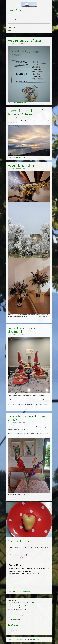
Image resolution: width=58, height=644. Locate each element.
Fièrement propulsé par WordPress (15, 639)
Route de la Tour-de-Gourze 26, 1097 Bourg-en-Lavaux (21, 602)
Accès (9, 17)
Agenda (14, 591)
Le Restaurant (11, 27)
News (14, 103)
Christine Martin (22, 43)
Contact (10, 30)
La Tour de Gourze (13, 19)
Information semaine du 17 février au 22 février (26, 112)
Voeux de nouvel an (21, 165)
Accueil (10, 14)
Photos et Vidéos (12, 22)
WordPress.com (35, 639)
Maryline (20, 544)
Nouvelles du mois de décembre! (22, 330)
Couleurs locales (19, 541)
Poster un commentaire (21, 103)
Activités (10, 25)
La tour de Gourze (15, 10)
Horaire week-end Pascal (25, 41)
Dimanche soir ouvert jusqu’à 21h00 (27, 418)
